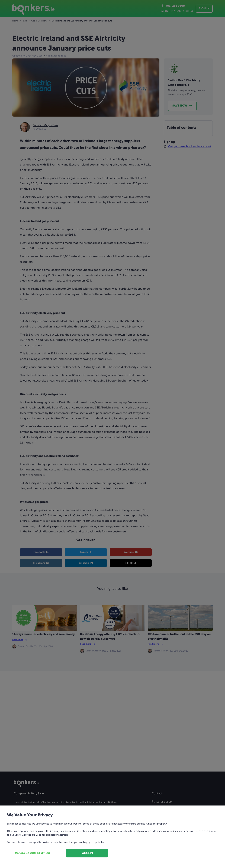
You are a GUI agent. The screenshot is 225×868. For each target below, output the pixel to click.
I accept (87, 853)
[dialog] (112, 434)
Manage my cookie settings (33, 853)
